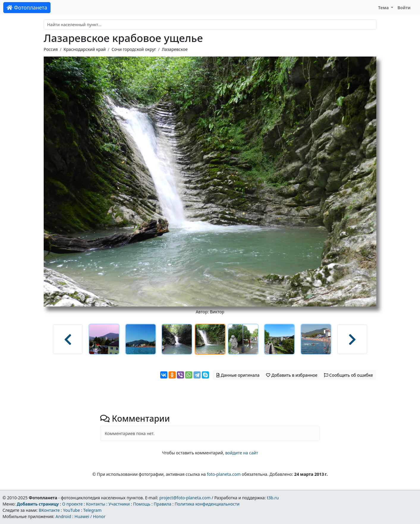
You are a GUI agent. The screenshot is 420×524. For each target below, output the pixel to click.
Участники (119, 504)
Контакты (96, 504)
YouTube (71, 510)
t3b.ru (273, 498)
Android (63, 516)
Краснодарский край (85, 49)
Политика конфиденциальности (207, 504)
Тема (384, 8)
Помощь (142, 504)
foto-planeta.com (224, 474)
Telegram (92, 510)
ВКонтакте (49, 510)
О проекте (72, 504)
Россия (51, 49)
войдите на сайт (242, 453)
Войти (404, 8)
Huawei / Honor (90, 516)
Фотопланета (27, 7)
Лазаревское (175, 49)
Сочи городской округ (134, 49)
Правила (162, 504)
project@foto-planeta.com (185, 498)
